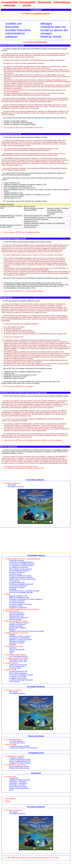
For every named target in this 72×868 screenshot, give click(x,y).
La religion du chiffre (16, 606)
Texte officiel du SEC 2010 (18, 660)
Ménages (46, 24)
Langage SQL (14, 778)
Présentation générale (17, 561)
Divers (11, 790)
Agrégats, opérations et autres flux (17, 633)
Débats (8, 594)
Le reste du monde (15, 574)
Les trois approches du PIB (18, 672)
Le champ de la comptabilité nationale (22, 564)
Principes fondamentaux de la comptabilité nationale (23, 559)
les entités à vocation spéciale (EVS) (16, 90)
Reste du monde (51, 37)
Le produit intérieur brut (17, 582)
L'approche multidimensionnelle (20, 780)
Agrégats (12, 635)
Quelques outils (11, 777)
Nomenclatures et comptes (14, 646)
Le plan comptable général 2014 (20, 761)
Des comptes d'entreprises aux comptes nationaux (22, 609)
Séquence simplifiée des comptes (20, 576)
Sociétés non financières (13, 25)
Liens (7, 800)
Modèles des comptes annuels (19, 768)
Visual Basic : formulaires (18, 785)
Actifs (11, 653)
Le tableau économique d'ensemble (21, 577)
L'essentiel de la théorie (17, 743)
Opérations (13, 648)
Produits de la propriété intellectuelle (21, 584)
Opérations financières (17, 643)
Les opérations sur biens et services (21, 566)
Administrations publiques (15, 35)
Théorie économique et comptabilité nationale (24, 591)
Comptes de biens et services (19, 623)
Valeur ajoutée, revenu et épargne (20, 569)
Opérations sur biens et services (20, 636)
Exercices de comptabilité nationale (21, 593)
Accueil (8, 802)
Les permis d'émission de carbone (21, 604)
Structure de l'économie (17, 666)
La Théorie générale (16, 741)
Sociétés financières (18, 30)
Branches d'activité (15, 619)
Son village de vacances (16, 487)
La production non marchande (19, 638)
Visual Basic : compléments (18, 783)
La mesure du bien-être (17, 601)
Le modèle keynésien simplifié (19, 746)
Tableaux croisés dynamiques (19, 788)
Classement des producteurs (19, 618)
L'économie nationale (16, 613)
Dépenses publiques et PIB (18, 596)
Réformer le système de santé (19, 598)
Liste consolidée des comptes (19, 766)
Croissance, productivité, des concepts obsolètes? (26, 599)
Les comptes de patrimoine (18, 586)
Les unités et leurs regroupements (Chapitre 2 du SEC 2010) (24, 468)
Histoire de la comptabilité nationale (21, 562)
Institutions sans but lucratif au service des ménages (54, 30)
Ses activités (12, 485)
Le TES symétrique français (18, 656)
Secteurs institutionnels (17, 614)
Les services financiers (17, 603)
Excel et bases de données (18, 787)
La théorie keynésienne (13, 739)
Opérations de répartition (17, 641)
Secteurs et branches (13, 611)
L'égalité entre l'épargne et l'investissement (23, 748)
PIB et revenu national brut (18, 673)
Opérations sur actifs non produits (20, 640)
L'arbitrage (13, 589)
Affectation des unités (16, 616)
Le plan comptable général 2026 (20, 760)
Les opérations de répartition (19, 567)
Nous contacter (10, 798)
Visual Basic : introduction (18, 782)
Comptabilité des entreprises (15, 756)
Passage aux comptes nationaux (20, 763)
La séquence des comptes (18, 677)
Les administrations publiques (19, 571)
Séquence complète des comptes (17, 621)
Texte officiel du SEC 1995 (18, 661)
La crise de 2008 (15, 668)
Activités (12, 651)
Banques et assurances (17, 572)
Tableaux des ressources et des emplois (23, 579)
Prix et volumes (14, 581)
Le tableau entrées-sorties (18, 678)
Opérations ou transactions (18, 608)
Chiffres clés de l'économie (18, 665)
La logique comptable (16, 758)
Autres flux (13, 645)
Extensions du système (17, 587)
